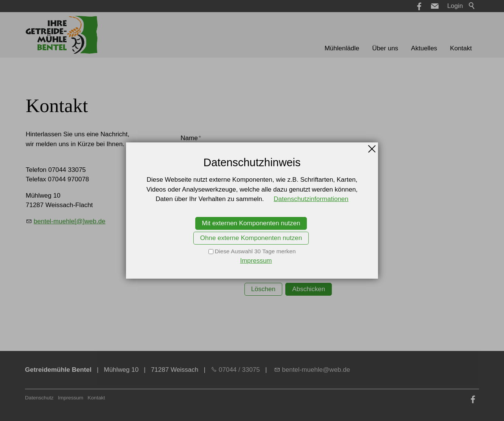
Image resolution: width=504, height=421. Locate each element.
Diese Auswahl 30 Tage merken (255, 251)
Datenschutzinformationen (311, 199)
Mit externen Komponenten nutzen (251, 223)
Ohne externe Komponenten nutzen (251, 238)
